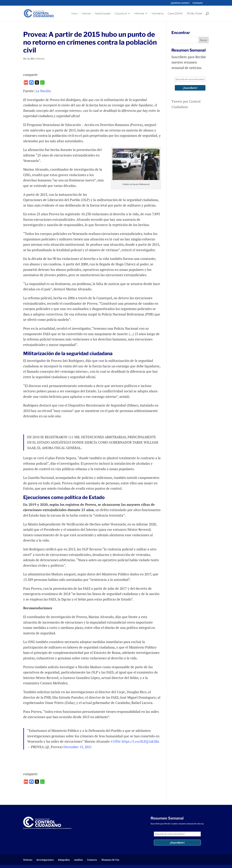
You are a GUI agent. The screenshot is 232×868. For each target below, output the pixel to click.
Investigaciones (45, 860)
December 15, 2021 (77, 747)
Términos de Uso (110, 860)
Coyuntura (121, 14)
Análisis (78, 860)
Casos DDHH (175, 14)
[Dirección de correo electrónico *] (190, 79)
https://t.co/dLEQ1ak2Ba (140, 741)
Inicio (74, 14)
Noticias (86, 14)
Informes (139, 14)
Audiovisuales (103, 14)
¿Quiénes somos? (180, 3)
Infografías (64, 860)
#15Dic (116, 741)
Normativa (158, 14)
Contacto (198, 3)
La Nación (43, 91)
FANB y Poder (195, 14)
